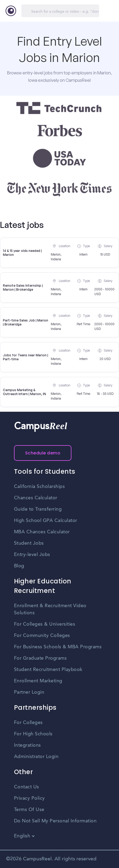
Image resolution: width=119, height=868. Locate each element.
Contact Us (27, 787)
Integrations (28, 745)
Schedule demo (43, 453)
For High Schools (33, 734)
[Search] (60, 11)
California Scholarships (40, 487)
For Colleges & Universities (45, 624)
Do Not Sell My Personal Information (55, 821)
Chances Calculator (36, 498)
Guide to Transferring (38, 509)
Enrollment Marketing (38, 681)
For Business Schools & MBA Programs (58, 647)
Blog (19, 566)
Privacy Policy (29, 798)
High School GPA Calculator (46, 521)
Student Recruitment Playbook (48, 670)
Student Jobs (29, 543)
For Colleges (28, 723)
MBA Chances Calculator (42, 532)
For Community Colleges (42, 636)
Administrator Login (36, 757)
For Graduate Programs (40, 658)
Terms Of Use (29, 810)
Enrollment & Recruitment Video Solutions (50, 609)
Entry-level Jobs (32, 555)
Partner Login (29, 692)
